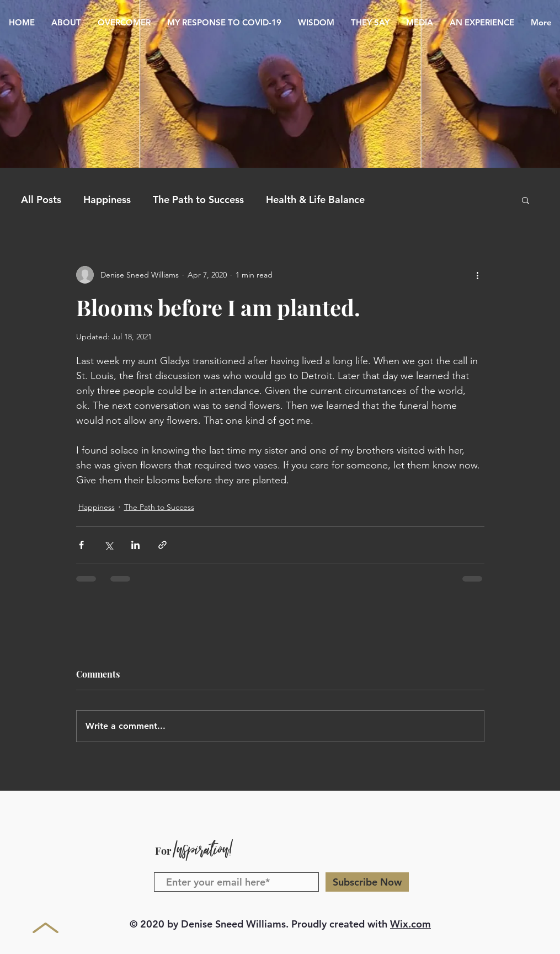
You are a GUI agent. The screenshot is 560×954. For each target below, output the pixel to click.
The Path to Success (198, 199)
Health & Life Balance (315, 199)
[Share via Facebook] (81, 545)
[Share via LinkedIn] (135, 545)
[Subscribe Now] (367, 882)
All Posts (41, 199)
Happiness (107, 199)
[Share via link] (162, 545)
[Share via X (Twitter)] (108, 545)
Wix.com (410, 924)
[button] (526, 200)
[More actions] (478, 275)
